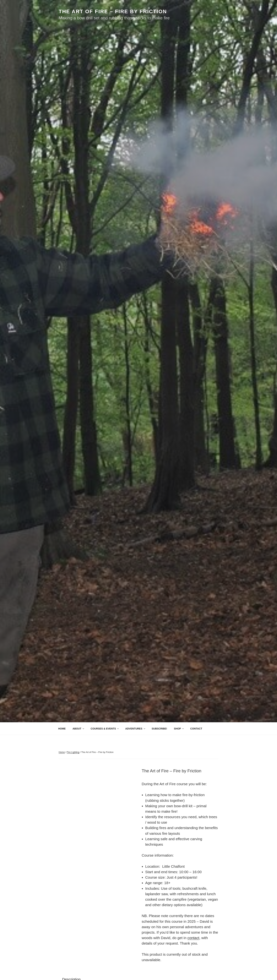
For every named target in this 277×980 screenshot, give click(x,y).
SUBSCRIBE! (159, 729)
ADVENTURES (135, 729)
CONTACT (196, 729)
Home (62, 752)
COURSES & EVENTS (105, 729)
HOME (62, 729)
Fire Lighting (73, 752)
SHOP (179, 729)
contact (193, 938)
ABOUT (79, 729)
